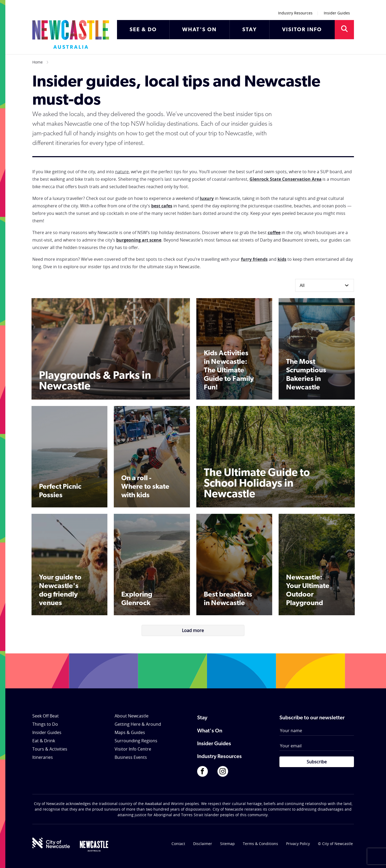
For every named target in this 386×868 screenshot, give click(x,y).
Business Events (131, 757)
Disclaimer (203, 844)
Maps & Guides (130, 732)
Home (38, 62)
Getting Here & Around (138, 724)
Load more (193, 630)
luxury (207, 198)
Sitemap (227, 844)
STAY (249, 30)
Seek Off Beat (46, 716)
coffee (274, 232)
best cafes (162, 206)
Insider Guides (337, 13)
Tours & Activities (50, 749)
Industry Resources (295, 13)
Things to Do (45, 724)
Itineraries (43, 757)
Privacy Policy (298, 844)
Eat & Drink (44, 741)
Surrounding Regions (136, 741)
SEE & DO (143, 30)
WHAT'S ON (199, 30)
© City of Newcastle (335, 844)
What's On (210, 731)
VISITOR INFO (302, 30)
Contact (178, 844)
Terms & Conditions (260, 844)
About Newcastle (132, 716)
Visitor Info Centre (133, 749)
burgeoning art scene (139, 240)
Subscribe (317, 762)
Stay (202, 718)
